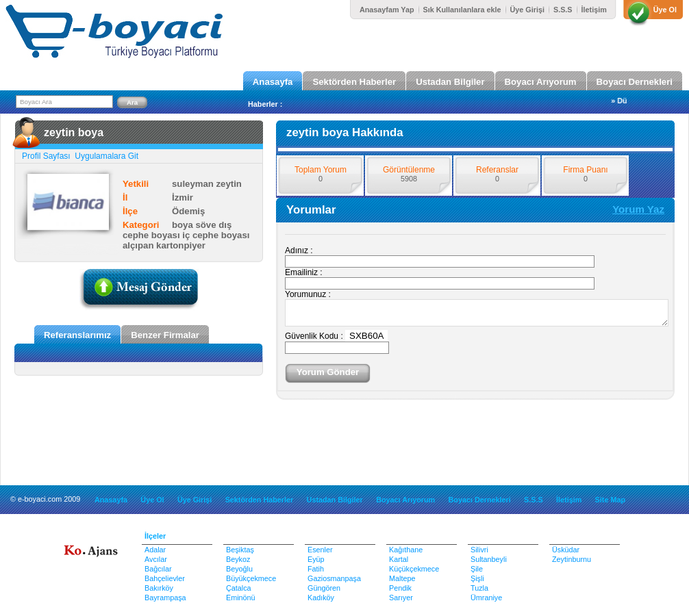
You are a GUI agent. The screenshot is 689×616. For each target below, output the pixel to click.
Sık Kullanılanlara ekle (462, 10)
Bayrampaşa (165, 598)
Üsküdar (566, 550)
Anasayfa (273, 82)
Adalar (155, 550)
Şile (477, 569)
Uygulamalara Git (105, 156)
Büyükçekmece (251, 578)
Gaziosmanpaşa (334, 578)
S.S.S (563, 10)
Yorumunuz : (308, 294)
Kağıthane (406, 550)
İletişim (594, 10)
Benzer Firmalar (165, 335)
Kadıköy (321, 598)
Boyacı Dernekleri (635, 82)
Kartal (399, 559)
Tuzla (479, 588)
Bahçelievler (165, 578)
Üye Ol (665, 10)
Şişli (477, 578)
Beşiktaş (240, 550)
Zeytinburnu (572, 559)
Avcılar (156, 559)
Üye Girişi (527, 10)
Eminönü (241, 598)
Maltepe (402, 578)
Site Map (610, 500)
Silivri (479, 550)
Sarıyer (401, 598)
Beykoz (238, 559)
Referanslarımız (77, 335)
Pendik (400, 588)
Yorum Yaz (638, 209)
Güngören (324, 588)
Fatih (316, 569)
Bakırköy (159, 588)
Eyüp (316, 559)
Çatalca (239, 588)
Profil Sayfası (47, 156)
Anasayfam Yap (387, 10)
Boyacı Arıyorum (541, 82)
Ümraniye (486, 598)
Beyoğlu (239, 569)
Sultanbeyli (489, 559)
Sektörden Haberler (354, 82)
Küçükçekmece (414, 569)
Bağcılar (158, 569)
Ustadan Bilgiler (450, 82)
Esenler (320, 550)
